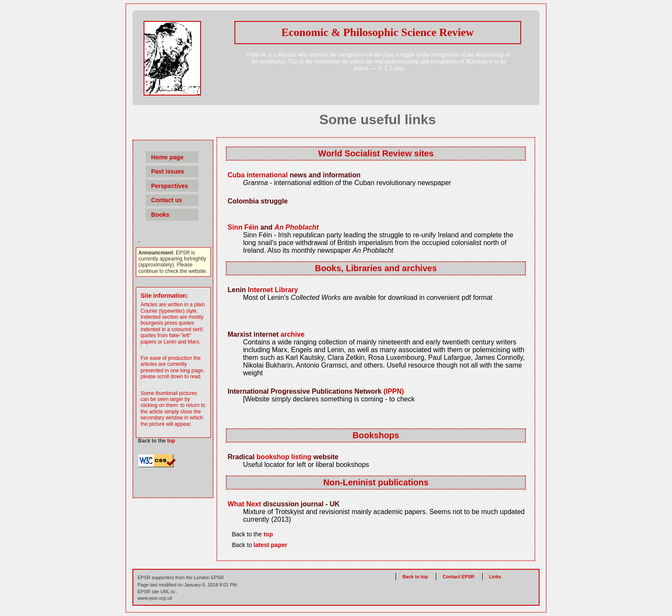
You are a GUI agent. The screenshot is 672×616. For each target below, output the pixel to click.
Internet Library (273, 290)
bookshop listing (284, 457)
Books (160, 215)
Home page (167, 157)
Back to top (416, 577)
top (171, 441)
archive (293, 334)
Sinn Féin (243, 227)
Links (495, 577)
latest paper (271, 545)
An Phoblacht (296, 227)
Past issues (167, 171)
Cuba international (258, 175)
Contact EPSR (459, 577)
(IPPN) (394, 391)
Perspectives (169, 186)
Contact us (166, 200)
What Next (244, 504)
